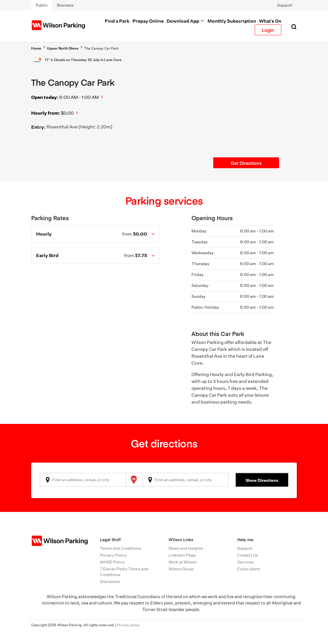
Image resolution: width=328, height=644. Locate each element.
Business (65, 5)
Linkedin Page (182, 555)
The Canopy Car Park (101, 48)
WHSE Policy (112, 562)
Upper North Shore (63, 48)
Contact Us (248, 555)
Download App (186, 21)
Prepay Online (148, 21)
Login (268, 30)
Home (36, 48)
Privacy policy (128, 625)
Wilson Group (181, 569)
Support (285, 5)
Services (245, 562)
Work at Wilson (183, 562)
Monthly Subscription (232, 21)
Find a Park (117, 21)
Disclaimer (110, 582)
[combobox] (83, 480)
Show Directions (262, 480)
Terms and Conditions (120, 548)
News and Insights (186, 548)
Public (42, 5)
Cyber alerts (249, 569)
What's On (270, 21)
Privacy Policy (113, 555)
